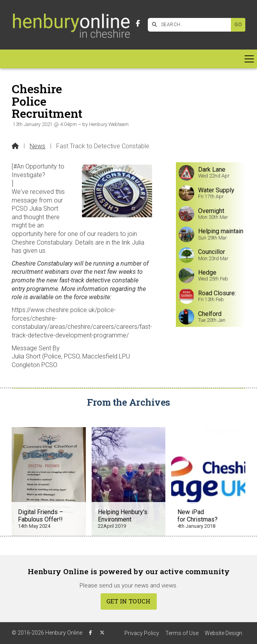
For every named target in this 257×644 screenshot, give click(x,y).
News (37, 146)
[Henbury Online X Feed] (102, 633)
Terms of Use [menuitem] (182, 633)
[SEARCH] (191, 25)
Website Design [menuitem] (223, 633)
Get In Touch (128, 601)
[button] (128, 59)
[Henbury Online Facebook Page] (138, 24)
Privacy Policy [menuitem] (142, 633)
